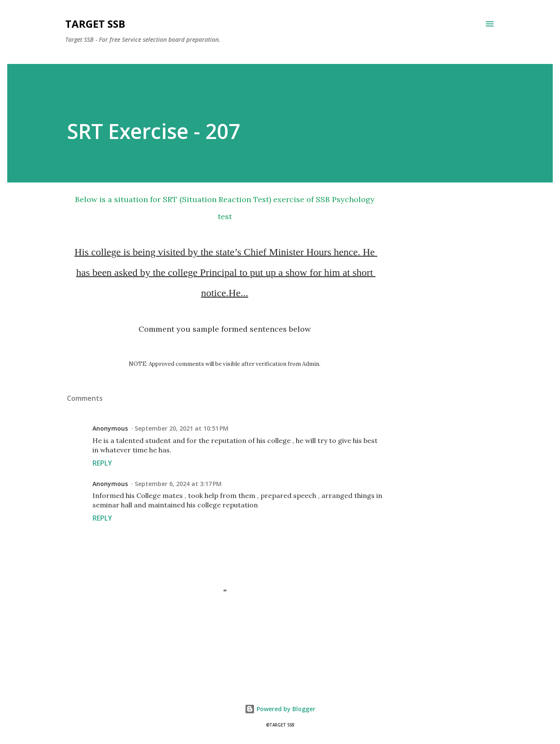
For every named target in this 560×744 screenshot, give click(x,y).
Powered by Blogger (280, 709)
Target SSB (95, 24)
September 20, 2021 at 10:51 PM (182, 428)
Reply (102, 463)
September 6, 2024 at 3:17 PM (178, 484)
